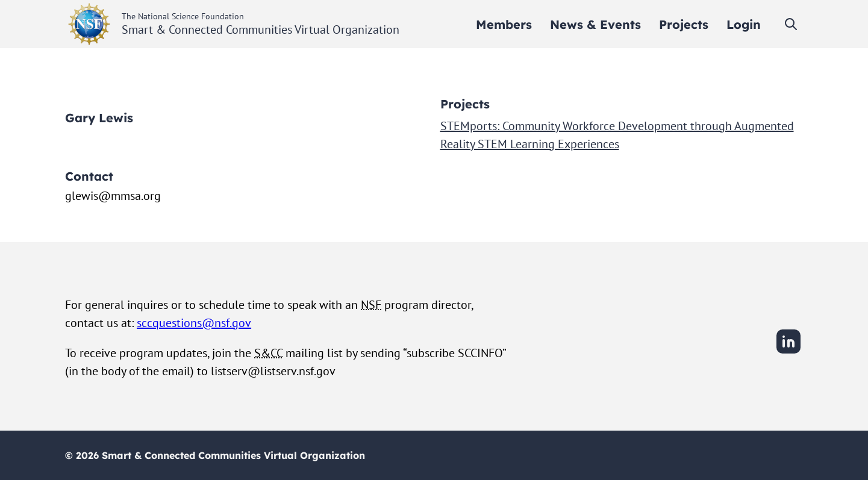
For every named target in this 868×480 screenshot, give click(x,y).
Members (504, 24)
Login (744, 24)
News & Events (595, 24)
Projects (684, 24)
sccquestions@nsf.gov (194, 323)
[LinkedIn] (788, 352)
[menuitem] (504, 24)
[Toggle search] (791, 24)
